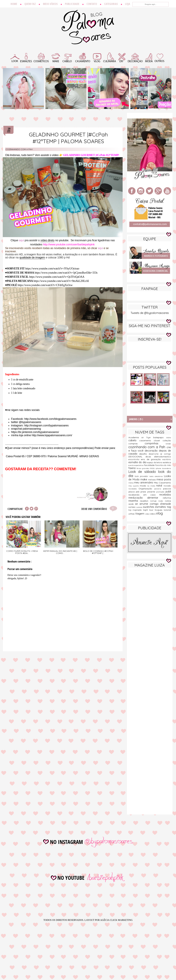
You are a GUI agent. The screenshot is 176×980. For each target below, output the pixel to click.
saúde (132, 504)
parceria (159, 489)
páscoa (132, 492)
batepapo (160, 437)
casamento (147, 440)
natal (160, 485)
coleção (167, 440)
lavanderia (166, 468)
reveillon (145, 501)
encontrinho (135, 459)
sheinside (166, 504)
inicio (153, 468)
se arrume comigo (148, 504)
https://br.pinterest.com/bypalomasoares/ (35, 432)
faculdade (150, 465)
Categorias (111, 4)
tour (152, 510)
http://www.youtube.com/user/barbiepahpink (69, 244)
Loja (128, 4)
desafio (144, 454)
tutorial (167, 510)
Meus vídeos (50, 4)
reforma (167, 498)
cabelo (134, 440)
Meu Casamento (162, 483)
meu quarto (134, 486)
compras (137, 444)
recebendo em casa (144, 495)
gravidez (146, 468)
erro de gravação (152, 459)
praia (144, 492)
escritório (167, 459)
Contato (92, 4)
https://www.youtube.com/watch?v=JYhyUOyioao (52, 269)
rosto (162, 501)
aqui (21, 240)
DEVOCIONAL (137, 457)
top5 (146, 510)
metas (131, 483)
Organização (146, 489)
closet (158, 440)
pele (138, 492)
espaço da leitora (155, 462)
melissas (152, 480)
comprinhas (155, 443)
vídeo (147, 514)
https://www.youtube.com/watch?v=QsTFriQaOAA (57, 277)
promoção (161, 492)
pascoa (167, 489)
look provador (142, 476)
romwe (154, 501)
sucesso (140, 507)
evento (131, 465)
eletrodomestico (163, 457)
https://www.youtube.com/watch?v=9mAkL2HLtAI (61, 281)
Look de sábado (143, 472)
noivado (167, 486)
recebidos (165, 495)
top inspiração (136, 510)
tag (169, 507)
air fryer (147, 437)
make (144, 479)
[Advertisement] (150, 591)
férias (139, 468)
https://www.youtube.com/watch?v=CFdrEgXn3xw (45, 285)
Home (14, 4)
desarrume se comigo (160, 454)
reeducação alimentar (146, 498)
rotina (168, 501)
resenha (134, 501)
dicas (150, 457)
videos (153, 514)
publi (168, 491)
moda (143, 486)
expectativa (139, 465)
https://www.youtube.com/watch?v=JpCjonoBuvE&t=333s (66, 273)
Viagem (140, 514)
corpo (168, 444)
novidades (134, 489)
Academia (135, 437)
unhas (132, 514)
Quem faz (30, 4)
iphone (159, 468)
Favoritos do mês (163, 465)
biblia (169, 438)
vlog (159, 513)
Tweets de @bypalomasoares (150, 313)
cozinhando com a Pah (19, 149)
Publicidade (72, 4)
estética (167, 462)
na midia (152, 486)
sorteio (132, 507)
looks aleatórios (157, 476)
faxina (133, 468)
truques (159, 510)
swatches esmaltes (155, 507)
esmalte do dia (138, 462)
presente (152, 492)
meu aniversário (144, 482)
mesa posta (164, 479)
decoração (152, 451)
